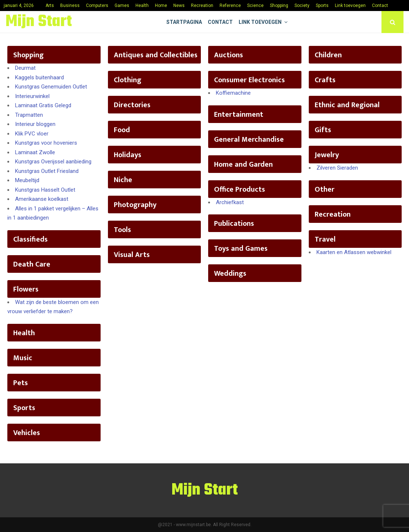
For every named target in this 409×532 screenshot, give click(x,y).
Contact (380, 6)
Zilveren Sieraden (337, 168)
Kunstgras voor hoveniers (46, 143)
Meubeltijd (27, 180)
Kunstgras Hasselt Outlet (45, 190)
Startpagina (184, 22)
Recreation (202, 6)
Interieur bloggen (35, 124)
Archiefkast (230, 202)
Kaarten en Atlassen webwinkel (354, 252)
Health (142, 6)
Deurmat (25, 68)
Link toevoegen (350, 6)
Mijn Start (39, 22)
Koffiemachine (233, 93)
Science (255, 6)
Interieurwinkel (32, 96)
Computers (97, 6)
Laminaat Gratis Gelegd (43, 105)
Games (122, 6)
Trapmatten (29, 115)
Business (70, 6)
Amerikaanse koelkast (42, 199)
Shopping (279, 6)
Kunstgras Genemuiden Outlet (51, 87)
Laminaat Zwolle (35, 152)
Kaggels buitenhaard (39, 77)
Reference (230, 6)
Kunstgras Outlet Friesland (47, 171)
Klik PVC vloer (32, 134)
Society (302, 6)
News (179, 6)
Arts (50, 6)
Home (161, 6)
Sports (322, 6)
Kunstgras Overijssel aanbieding (53, 162)
